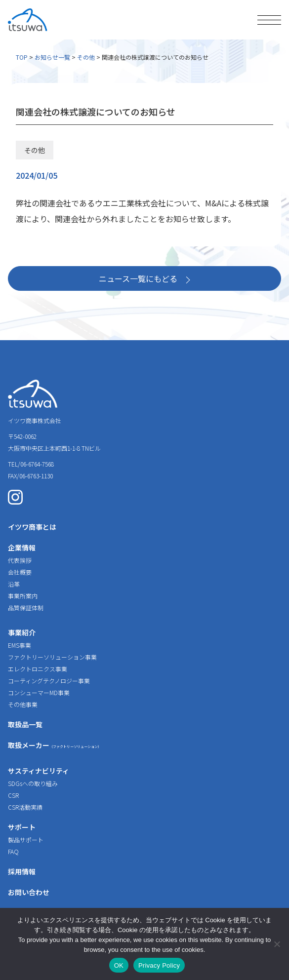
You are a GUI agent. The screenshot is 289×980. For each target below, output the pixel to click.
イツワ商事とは (32, 527)
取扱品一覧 (25, 724)
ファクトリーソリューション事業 (52, 657)
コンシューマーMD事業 (39, 692)
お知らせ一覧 (52, 57)
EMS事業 (20, 645)
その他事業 (23, 704)
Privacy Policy (159, 965)
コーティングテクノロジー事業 (49, 681)
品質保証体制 (26, 608)
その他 (86, 57)
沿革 (14, 584)
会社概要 (20, 572)
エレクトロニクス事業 (38, 669)
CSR (13, 795)
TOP (22, 57)
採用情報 (22, 871)
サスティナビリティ (39, 771)
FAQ (13, 851)
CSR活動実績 (25, 807)
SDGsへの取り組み (33, 783)
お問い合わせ (29, 892)
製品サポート (26, 840)
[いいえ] (277, 944)
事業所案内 (23, 596)
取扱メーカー (55, 745)
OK (119, 965)
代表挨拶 (20, 560)
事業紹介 (22, 632)
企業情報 (22, 548)
